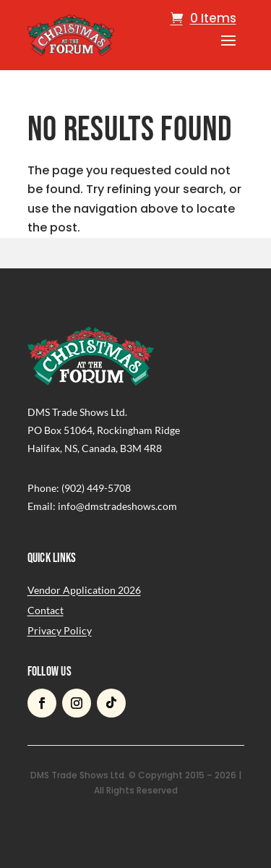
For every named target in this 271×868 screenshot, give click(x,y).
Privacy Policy (60, 630)
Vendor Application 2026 (84, 590)
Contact (46, 610)
